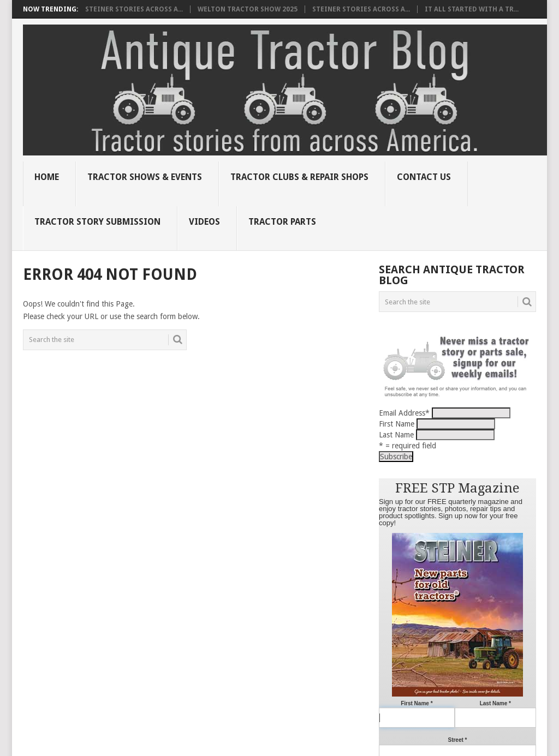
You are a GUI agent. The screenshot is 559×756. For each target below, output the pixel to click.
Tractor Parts (282, 222)
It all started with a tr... (472, 9)
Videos (204, 222)
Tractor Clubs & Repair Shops (299, 177)
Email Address (404, 413)
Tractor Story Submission (97, 222)
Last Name (396, 435)
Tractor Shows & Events (145, 177)
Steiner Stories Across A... (134, 9)
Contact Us (424, 177)
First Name (397, 424)
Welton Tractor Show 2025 (248, 9)
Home (47, 177)
